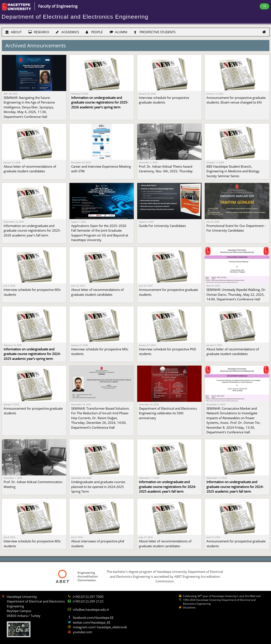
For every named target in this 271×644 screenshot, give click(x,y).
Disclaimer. (190, 607)
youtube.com (82, 632)
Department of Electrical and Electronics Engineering (75, 17)
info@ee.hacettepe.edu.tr (91, 609)
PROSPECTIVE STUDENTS (155, 32)
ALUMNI (118, 32)
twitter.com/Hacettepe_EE (92, 622)
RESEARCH (39, 32)
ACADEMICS (67, 32)
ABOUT (13, 32)
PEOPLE (94, 32)
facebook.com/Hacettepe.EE (93, 618)
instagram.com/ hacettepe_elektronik (100, 627)
